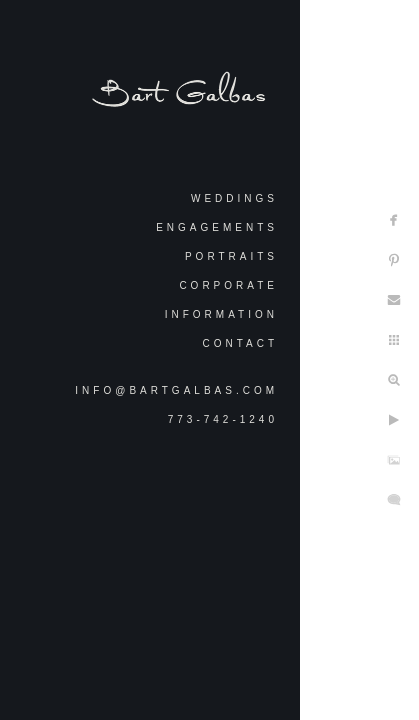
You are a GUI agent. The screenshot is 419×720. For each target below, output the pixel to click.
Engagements (217, 227)
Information (221, 314)
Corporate (228, 285)
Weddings (234, 198)
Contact (240, 343)
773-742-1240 (223, 419)
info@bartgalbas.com (176, 390)
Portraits (231, 256)
